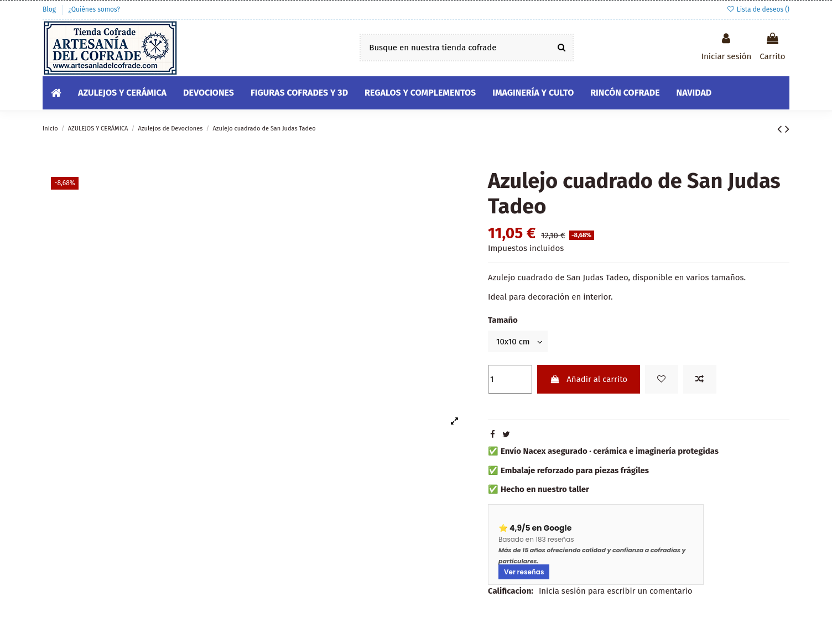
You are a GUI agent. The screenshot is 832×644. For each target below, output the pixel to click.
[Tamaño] (518, 341)
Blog (50, 9)
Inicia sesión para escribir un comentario (616, 591)
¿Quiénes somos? (94, 9)
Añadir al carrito (588, 379)
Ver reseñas (524, 572)
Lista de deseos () (758, 9)
